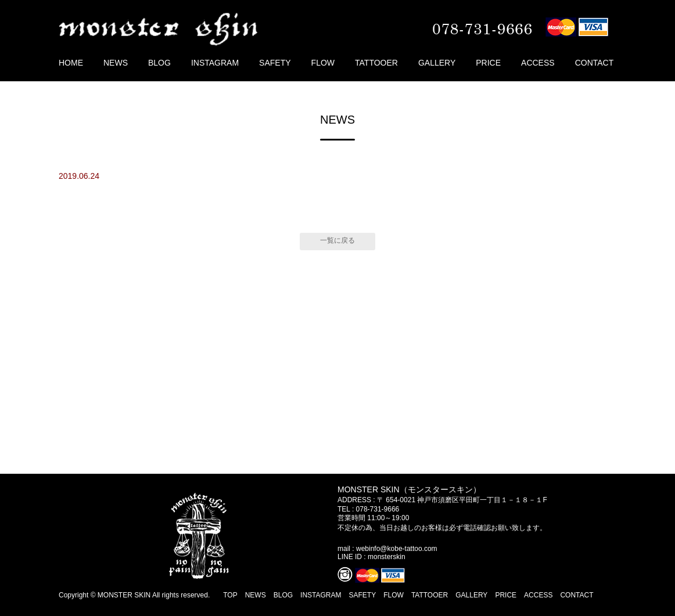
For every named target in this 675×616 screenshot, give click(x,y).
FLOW (323, 63)
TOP (230, 595)
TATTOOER (376, 63)
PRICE (488, 63)
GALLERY (437, 63)
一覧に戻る (337, 240)
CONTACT (595, 63)
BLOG (159, 63)
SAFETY (275, 63)
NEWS (116, 63)
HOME (71, 63)
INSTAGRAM (215, 63)
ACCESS (538, 63)
